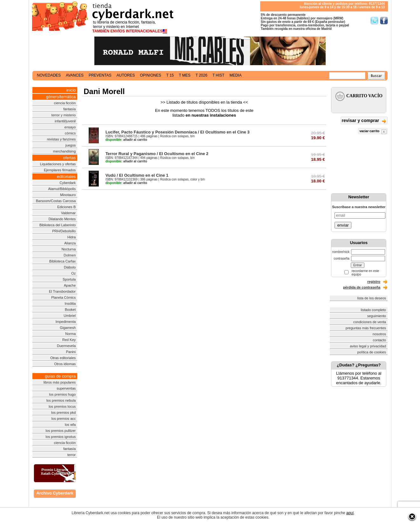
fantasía (69, 109)
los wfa (70, 425)
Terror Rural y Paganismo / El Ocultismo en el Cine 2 (157, 154)
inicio (71, 90)
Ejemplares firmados (60, 170)
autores (126, 75)
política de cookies (372, 352)
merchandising (64, 151)
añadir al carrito (126, 140)
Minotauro (68, 195)
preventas (100, 75)
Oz (73, 273)
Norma (70, 334)
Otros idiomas (65, 364)
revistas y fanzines (61, 139)
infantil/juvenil (65, 121)
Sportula (69, 279)
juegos (71, 145)
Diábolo (70, 267)
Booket (70, 310)
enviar (343, 225)
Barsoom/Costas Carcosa (56, 201)
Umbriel (70, 316)
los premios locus (62, 406)
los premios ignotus (61, 437)
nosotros (379, 334)
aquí (350, 513)
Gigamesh (68, 328)
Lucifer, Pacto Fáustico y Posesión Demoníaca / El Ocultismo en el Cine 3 (178, 132)
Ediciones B (66, 207)
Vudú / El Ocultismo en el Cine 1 (137, 175)
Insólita (70, 303)
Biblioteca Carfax (62, 261)
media (235, 75)
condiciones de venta (370, 322)
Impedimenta (66, 322)
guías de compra (60, 376)
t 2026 (201, 75)
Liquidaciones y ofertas (58, 164)
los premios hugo (62, 394)
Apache (70, 285)
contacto (379, 340)
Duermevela (66, 346)
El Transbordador (62, 291)
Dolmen (70, 255)
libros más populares (60, 382)
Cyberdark (68, 183)
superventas (66, 388)
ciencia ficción (65, 103)
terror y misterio (64, 115)
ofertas (70, 158)
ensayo (70, 127)
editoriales (66, 177)
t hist (219, 75)
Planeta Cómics (63, 297)
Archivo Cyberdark (55, 493)
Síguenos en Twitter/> (374, 20)
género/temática (61, 97)
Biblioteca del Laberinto (58, 225)
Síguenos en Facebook (384, 20)
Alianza (70, 243)
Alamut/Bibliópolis (62, 189)
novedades (49, 75)
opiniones (151, 75)
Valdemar (68, 213)
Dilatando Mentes (62, 219)
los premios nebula (61, 400)
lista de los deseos (372, 298)
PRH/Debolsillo (64, 231)
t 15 (170, 75)
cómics (70, 133)
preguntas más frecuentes (366, 328)
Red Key (69, 340)
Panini (71, 352)
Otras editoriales (63, 358)
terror (71, 455)
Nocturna (69, 249)
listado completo (374, 310)
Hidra (71, 237)
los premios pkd (63, 412)
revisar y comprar (364, 121)
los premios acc (64, 419)
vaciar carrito (373, 132)
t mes (185, 75)
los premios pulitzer (61, 431)
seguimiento (377, 316)
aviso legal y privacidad (368, 346)
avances (75, 75)
